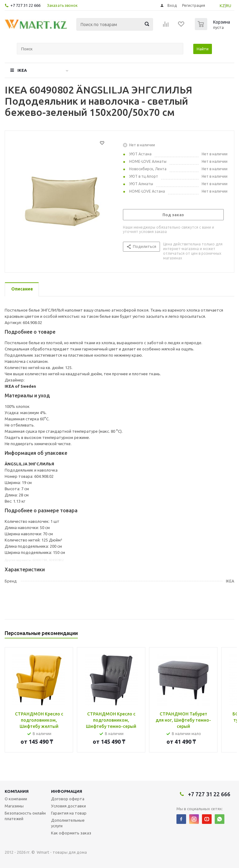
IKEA (22, 70)
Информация (67, 791)
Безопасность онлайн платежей (25, 816)
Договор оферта (68, 799)
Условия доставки (68, 806)
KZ (222, 6)
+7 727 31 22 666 (25, 5)
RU (229, 6)
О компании (16, 799)
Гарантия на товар (69, 813)
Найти (203, 49)
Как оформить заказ (71, 833)
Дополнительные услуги (68, 823)
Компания (17, 791)
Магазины (14, 806)
